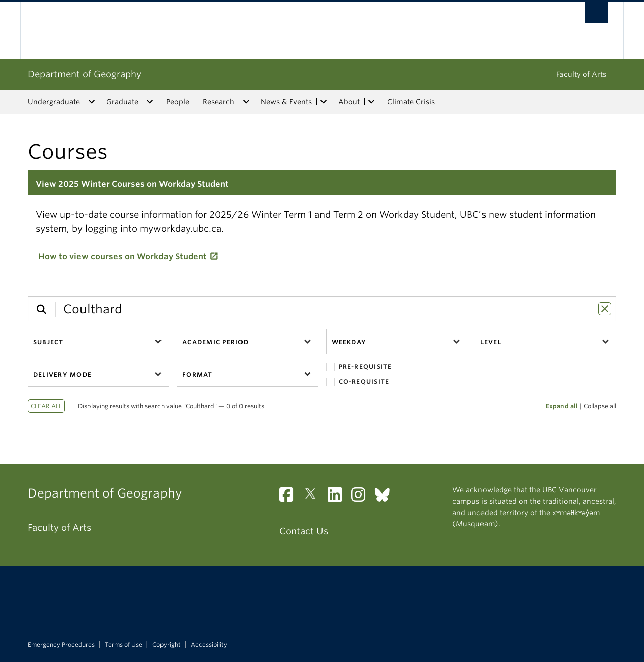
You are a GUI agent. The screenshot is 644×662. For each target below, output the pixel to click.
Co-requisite (358, 382)
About (349, 102)
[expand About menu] (371, 102)
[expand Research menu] (246, 102)
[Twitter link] (314, 497)
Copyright (167, 645)
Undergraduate (54, 102)
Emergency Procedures (61, 645)
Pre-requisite (359, 367)
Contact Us (304, 531)
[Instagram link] (362, 497)
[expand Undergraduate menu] (92, 102)
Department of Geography (85, 74)
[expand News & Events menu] (324, 102)
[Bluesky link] (386, 497)
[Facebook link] (290, 497)
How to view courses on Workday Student (123, 256)
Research (219, 102)
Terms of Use (124, 645)
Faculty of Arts (581, 74)
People (178, 102)
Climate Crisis (411, 102)
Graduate (122, 102)
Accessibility (209, 645)
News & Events (286, 102)
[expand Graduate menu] (150, 102)
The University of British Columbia (49, 30)
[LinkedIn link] (338, 497)
